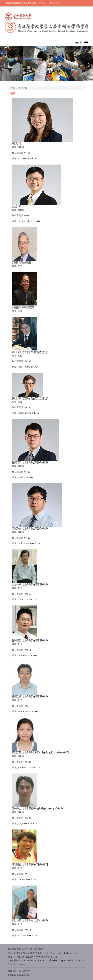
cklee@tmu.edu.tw (27, 879)
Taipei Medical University (72, 960)
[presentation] (4, 65)
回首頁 (8, 3)
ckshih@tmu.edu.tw (27, 599)
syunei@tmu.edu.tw (28, 655)
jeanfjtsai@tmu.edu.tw (29, 767)
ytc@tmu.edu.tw (26, 477)
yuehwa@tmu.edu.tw (28, 413)
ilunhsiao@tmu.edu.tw (29, 543)
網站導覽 (27, 3)
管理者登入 (54, 3)
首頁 (13, 88)
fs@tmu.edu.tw (72, 953)
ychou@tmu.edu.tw (27, 158)
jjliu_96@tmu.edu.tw (27, 823)
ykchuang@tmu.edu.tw (29, 221)
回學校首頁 (17, 3)
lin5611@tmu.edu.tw (28, 367)
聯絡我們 (37, 3)
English (45, 3)
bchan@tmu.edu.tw (27, 935)
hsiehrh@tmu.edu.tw (28, 711)
